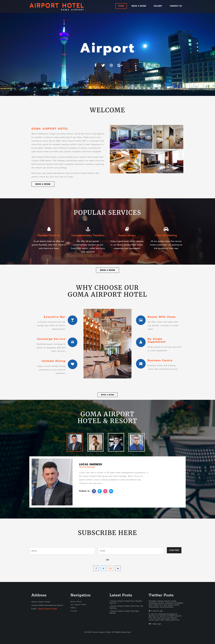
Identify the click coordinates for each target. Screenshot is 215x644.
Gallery (73, 608)
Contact (74, 611)
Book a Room (139, 6)
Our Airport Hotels (78, 604)
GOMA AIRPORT (57, 7)
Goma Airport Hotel (48, 609)
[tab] (75, 442)
